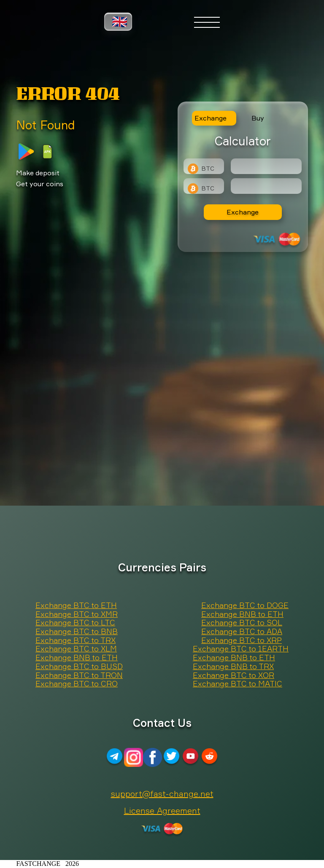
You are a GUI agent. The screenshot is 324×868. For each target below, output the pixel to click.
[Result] (266, 186)
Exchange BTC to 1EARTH (241, 649)
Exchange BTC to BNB (77, 632)
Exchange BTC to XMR (77, 614)
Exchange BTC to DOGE (245, 605)
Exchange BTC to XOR (234, 675)
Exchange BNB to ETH (242, 614)
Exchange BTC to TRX (76, 640)
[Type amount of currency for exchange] (266, 166)
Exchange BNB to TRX (233, 667)
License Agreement (162, 810)
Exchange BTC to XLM (76, 649)
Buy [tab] (258, 118)
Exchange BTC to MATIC (238, 684)
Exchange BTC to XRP (242, 640)
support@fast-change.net (162, 794)
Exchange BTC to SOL (242, 623)
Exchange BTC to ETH (76, 605)
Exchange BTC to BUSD (79, 667)
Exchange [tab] (211, 118)
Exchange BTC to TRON (79, 675)
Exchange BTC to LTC (75, 623)
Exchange (243, 212)
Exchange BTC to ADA (242, 632)
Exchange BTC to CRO (77, 684)
